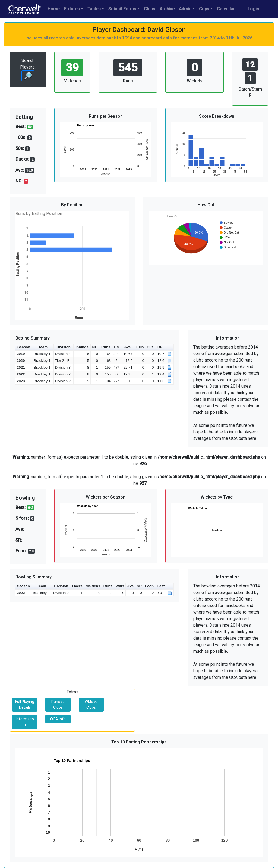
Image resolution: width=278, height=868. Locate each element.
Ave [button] (128, 347)
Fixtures (72, 9)
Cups (204, 9)
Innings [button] (82, 347)
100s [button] (140, 347)
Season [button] (24, 347)
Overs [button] (77, 586)
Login (253, 9)
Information (25, 722)
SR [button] (139, 586)
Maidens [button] (93, 586)
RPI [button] (160, 347)
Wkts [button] (120, 586)
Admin (185, 9)
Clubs (150, 9)
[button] (170, 347)
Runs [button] (106, 347)
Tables (94, 9)
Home (53, 9)
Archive (167, 9)
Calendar (226, 9)
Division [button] (64, 347)
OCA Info (58, 719)
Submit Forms (122, 9)
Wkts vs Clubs (91, 704)
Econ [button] (149, 586)
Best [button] (161, 586)
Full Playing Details (25, 704)
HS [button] (117, 347)
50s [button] (150, 347)
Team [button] (43, 347)
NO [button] (95, 347)
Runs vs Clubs (58, 704)
